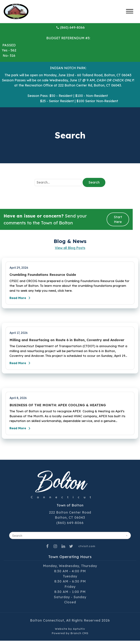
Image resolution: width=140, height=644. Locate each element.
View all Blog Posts (70, 248)
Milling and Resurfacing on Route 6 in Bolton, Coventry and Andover (67, 341)
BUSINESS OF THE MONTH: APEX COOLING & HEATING (58, 407)
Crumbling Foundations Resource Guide (43, 275)
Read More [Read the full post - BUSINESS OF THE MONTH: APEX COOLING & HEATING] (22, 432)
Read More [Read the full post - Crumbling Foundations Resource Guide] (22, 299)
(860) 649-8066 (70, 27)
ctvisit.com (87, 549)
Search (94, 182)
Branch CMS (79, 636)
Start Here (118, 219)
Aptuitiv (79, 632)
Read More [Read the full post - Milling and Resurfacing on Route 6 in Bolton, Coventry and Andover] (22, 365)
